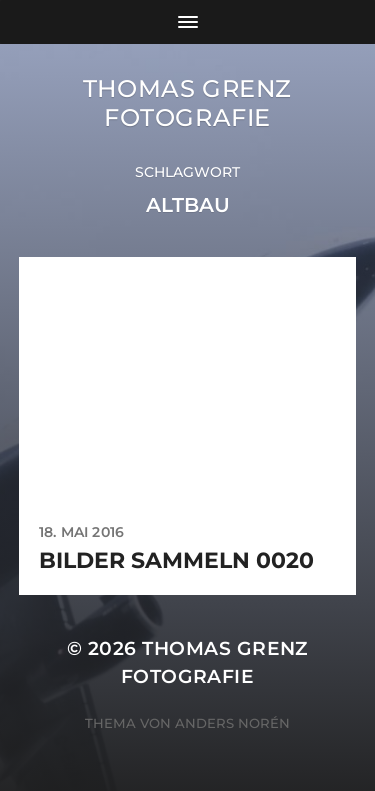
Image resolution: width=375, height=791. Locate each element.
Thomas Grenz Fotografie (187, 103)
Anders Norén (232, 723)
